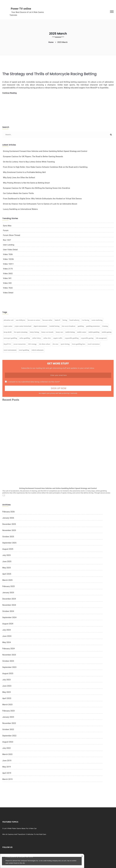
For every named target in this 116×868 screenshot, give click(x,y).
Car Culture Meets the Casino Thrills (18, 193)
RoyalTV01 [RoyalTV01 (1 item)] (7, 344)
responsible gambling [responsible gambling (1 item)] (72, 338)
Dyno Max (7, 226)
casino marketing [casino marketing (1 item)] (97, 320)
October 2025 (8, 537)
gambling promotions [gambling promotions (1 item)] (93, 326)
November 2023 (9, 655)
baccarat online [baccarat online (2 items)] (47, 320)
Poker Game (83, 834)
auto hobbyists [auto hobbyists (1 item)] (21, 320)
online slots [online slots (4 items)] (47, 338)
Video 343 (7, 283)
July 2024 (7, 630)
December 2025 (9, 524)
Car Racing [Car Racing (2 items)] (85, 320)
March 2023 (7, 705)
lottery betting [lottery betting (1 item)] (34, 332)
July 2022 (7, 748)
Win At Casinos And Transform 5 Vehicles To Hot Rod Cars (19, 837)
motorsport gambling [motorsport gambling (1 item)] (10, 338)
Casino (82, 826)
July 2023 (7, 680)
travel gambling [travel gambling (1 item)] (24, 350)
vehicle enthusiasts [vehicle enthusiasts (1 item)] (38, 350)
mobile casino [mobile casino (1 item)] (82, 332)
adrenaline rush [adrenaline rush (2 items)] (9, 320)
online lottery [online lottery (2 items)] (37, 338)
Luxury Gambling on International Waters (20, 209)
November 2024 (9, 605)
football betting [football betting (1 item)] (54, 326)
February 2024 (9, 649)
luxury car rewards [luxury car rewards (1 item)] (47, 332)
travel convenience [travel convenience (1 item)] (94, 344)
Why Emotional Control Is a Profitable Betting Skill (24, 172)
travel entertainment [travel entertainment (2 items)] (10, 350)
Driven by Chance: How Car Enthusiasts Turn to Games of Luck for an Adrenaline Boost (40, 204)
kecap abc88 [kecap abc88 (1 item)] (8, 332)
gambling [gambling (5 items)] (81, 326)
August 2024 (8, 624)
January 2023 (8, 717)
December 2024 (9, 599)
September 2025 (9, 543)
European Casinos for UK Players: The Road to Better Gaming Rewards (33, 156)
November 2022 (9, 723)
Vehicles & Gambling (87, 838)
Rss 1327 (7, 240)
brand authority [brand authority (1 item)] (74, 320)
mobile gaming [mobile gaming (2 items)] (107, 332)
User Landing (9, 245)
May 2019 (7, 767)
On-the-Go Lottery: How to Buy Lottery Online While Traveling (29, 162)
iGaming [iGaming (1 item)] (105, 326)
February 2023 (9, 711)
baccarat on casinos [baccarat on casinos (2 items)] (34, 320)
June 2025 (7, 561)
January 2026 (8, 518)
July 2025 (7, 555)
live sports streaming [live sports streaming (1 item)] (21, 332)
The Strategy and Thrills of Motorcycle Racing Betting (49, 74)
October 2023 (8, 661)
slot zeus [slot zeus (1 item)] (55, 344)
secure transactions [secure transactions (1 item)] (20, 344)
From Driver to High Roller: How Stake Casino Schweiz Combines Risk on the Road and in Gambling (45, 167)
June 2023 (7, 686)
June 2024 (7, 636)
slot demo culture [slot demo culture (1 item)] (45, 344)
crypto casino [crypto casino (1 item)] (8, 326)
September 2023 (9, 667)
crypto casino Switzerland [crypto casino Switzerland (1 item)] (23, 326)
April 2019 (7, 773)
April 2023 (7, 698)
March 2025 (7, 580)
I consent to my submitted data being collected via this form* (34, 382)
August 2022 (8, 742)
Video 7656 (8, 254)
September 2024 (9, 617)
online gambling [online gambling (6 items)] (25, 338)
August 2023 (8, 673)
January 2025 (8, 593)
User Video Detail (10, 250)
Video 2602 (8, 274)
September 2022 (9, 736)
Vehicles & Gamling (86, 841)
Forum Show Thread (12, 235)
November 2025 (9, 530)
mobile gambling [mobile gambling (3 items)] (94, 332)
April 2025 (7, 574)
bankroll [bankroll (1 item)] (57, 320)
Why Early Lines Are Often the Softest (19, 178)
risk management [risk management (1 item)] (101, 338)
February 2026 (9, 512)
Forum (6, 230)
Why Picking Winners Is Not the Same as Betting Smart (26, 183)
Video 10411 (8, 264)
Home (51, 42)
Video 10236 (8, 259)
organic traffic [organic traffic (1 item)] (58, 338)
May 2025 (7, 568)
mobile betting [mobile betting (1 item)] (70, 332)
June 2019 (7, 761)
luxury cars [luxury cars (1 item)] (59, 332)
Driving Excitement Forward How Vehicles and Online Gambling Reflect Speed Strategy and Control (45, 151)
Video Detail (8, 293)
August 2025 (8, 549)
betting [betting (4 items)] (65, 320)
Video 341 (7, 278)
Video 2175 (8, 269)
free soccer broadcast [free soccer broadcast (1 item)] (69, 326)
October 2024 (8, 611)
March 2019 (7, 779)
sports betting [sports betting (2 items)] (65, 344)
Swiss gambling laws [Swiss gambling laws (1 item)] (79, 344)
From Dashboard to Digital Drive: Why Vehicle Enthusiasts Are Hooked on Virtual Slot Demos (42, 199)
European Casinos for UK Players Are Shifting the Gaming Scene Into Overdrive (37, 188)
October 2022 (8, 729)
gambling (82, 830)
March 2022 (7, 754)
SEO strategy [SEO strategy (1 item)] (32, 344)
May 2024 (7, 642)
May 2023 (7, 692)
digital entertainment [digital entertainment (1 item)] (40, 326)
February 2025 (9, 586)
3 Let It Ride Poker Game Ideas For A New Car (18, 829)
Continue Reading (10, 93)
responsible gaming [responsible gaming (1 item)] (87, 338)
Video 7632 (8, 288)
